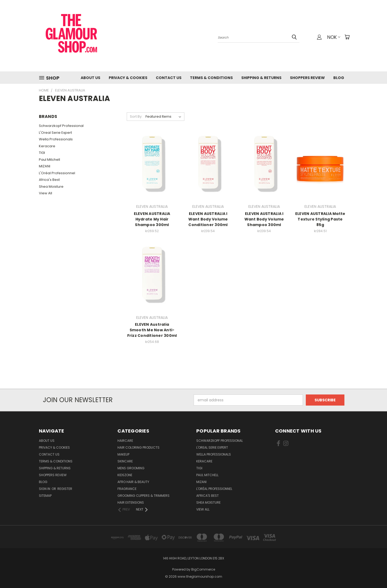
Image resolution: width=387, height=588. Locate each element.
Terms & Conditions (211, 78)
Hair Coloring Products (138, 447)
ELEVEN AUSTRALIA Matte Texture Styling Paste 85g (320, 219)
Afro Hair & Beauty (133, 482)
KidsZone (125, 475)
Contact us (169, 78)
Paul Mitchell (49, 160)
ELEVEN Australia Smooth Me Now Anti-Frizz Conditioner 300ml (152, 330)
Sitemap (45, 496)
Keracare (47, 146)
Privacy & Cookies (128, 78)
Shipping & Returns (261, 78)
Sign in (45, 489)
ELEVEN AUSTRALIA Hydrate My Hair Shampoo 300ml (152, 219)
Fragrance (127, 489)
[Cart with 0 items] (347, 37)
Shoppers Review (307, 78)
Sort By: (136, 116)
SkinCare (125, 461)
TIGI (42, 153)
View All (45, 193)
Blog (339, 78)
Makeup (123, 454)
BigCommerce (203, 569)
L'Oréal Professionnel (57, 173)
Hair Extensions (131, 502)
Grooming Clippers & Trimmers (144, 496)
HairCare (125, 441)
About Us (90, 78)
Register (65, 489)
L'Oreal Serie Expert (55, 133)
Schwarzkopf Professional (61, 126)
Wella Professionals (56, 139)
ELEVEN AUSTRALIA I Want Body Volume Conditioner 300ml (208, 219)
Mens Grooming (131, 468)
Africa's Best (49, 180)
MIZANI (45, 166)
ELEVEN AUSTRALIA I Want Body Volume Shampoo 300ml (264, 219)
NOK (334, 37)
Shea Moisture (51, 187)
